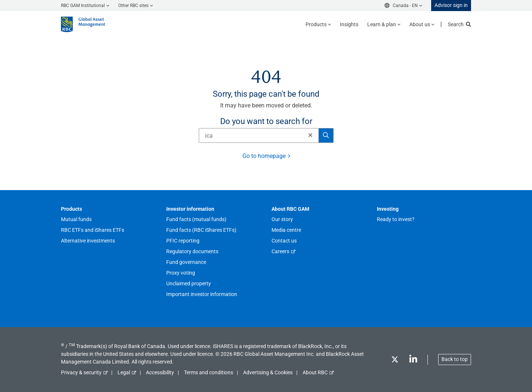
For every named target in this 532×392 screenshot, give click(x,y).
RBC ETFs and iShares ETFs (93, 230)
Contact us (284, 241)
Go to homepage (264, 156)
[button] (310, 135)
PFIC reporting (183, 241)
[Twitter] (395, 361)
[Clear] (308, 135)
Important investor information (202, 294)
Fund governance (186, 262)
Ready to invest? (396, 219)
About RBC (315, 372)
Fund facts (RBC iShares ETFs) (201, 230)
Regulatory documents (192, 251)
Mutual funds (76, 219)
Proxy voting (181, 273)
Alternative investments (88, 241)
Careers (280, 251)
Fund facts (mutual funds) (196, 219)
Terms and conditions (209, 372)
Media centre (286, 230)
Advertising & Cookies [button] (268, 372)
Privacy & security (81, 372)
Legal (124, 372)
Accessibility (160, 372)
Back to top (455, 359)
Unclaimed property (189, 283)
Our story (282, 219)
